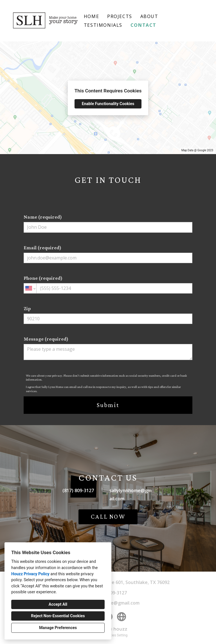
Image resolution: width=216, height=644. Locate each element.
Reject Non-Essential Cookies (58, 616)
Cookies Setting (116, 635)
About (149, 16)
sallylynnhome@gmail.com (130, 495)
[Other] (121, 617)
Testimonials (103, 25)
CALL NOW (108, 517)
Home (91, 16)
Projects (120, 16)
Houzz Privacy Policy (30, 574)
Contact (143, 25)
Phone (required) (108, 284)
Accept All (58, 604)
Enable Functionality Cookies (108, 104)
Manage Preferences (58, 628)
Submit (108, 405)
